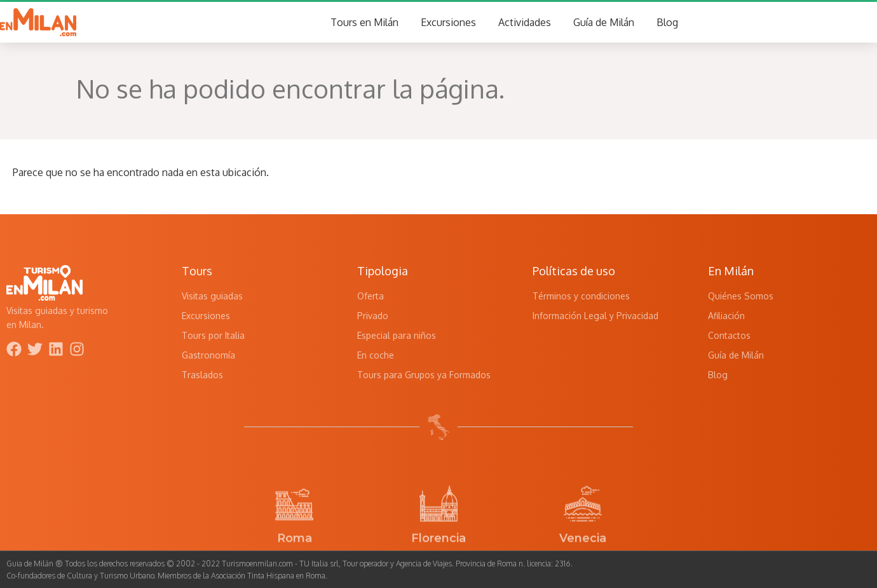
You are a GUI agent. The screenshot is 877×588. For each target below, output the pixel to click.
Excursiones (448, 22)
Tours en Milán (364, 22)
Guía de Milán (604, 22)
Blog (667, 22)
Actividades (525, 22)
